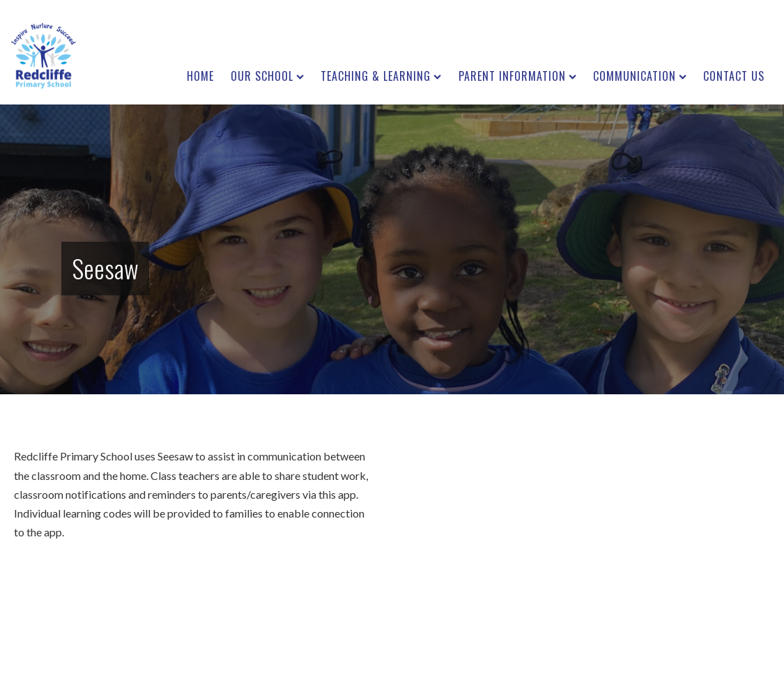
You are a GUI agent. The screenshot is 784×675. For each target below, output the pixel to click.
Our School (267, 76)
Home (200, 76)
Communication (640, 76)
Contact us (734, 76)
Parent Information (517, 76)
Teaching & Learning (381, 76)
